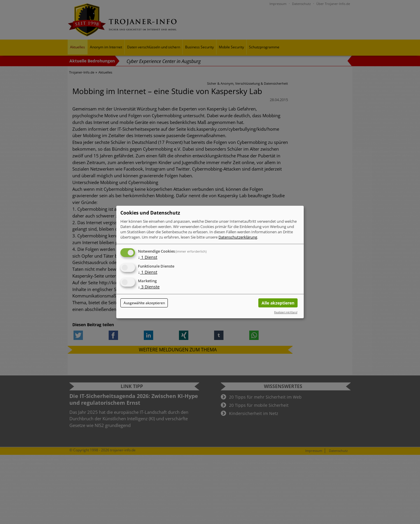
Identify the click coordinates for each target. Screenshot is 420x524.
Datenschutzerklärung (238, 237)
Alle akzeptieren (278, 303)
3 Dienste (149, 287)
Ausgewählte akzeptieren (144, 303)
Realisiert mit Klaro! (286, 312)
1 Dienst (148, 257)
